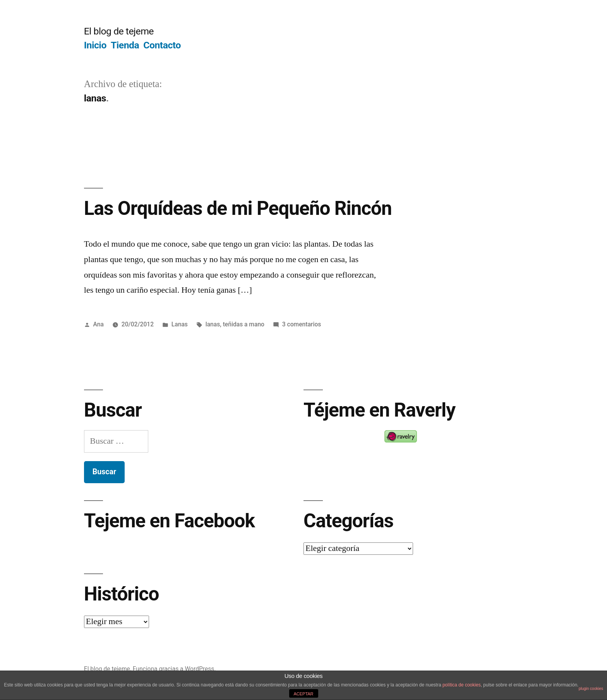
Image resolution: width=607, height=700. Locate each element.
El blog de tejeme (119, 31)
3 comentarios (302, 324)
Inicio (95, 45)
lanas (213, 324)
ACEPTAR (303, 694)
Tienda (125, 45)
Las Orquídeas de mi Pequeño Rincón (238, 208)
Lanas (180, 324)
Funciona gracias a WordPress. (174, 669)
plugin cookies (591, 689)
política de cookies (462, 685)
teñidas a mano (244, 324)
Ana (99, 324)
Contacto (162, 45)
